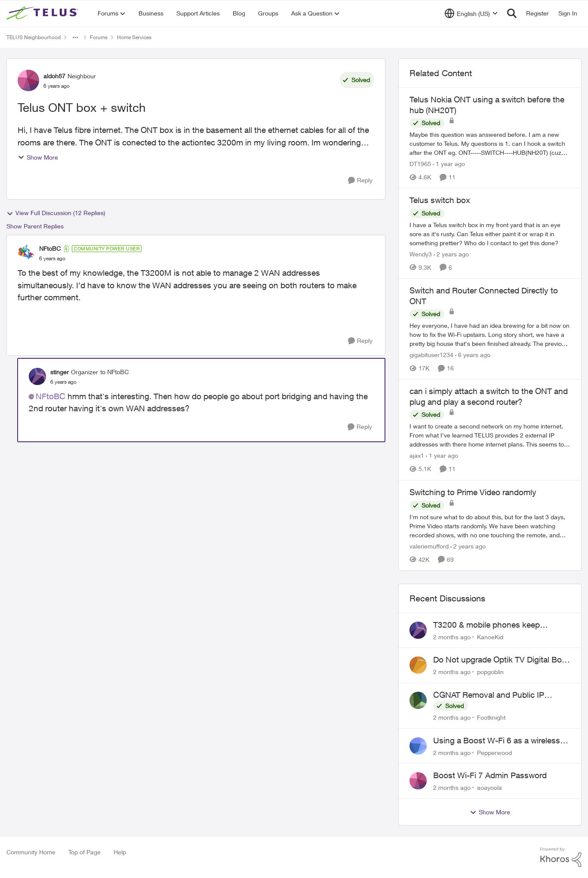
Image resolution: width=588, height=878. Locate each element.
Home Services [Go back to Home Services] (134, 37)
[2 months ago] (452, 636)
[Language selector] (471, 13)
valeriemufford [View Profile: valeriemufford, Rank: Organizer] (429, 546)
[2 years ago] (451, 254)
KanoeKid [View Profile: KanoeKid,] (490, 636)
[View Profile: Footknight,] (418, 700)
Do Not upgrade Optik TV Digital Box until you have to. (500, 660)
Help (120, 852)
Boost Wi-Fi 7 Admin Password (490, 775)
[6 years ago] (473, 355)
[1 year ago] (449, 164)
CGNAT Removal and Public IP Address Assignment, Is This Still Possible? (493, 695)
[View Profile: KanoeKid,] (418, 630)
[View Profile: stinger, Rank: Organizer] (37, 376)
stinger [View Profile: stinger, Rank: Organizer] (60, 372)
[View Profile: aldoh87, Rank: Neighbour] (28, 80)
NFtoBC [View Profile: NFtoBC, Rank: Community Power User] (50, 248)
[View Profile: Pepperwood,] (418, 746)
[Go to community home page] (43, 13)
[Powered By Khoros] (561, 857)
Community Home (31, 852)
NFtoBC (51, 396)
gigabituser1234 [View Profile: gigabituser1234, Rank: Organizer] (431, 355)
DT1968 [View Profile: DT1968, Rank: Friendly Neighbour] (420, 164)
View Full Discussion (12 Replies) (56, 213)
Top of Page (85, 852)
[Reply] (360, 180)
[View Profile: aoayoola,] (418, 781)
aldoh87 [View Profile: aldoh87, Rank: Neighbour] (54, 76)
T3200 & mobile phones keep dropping (486, 625)
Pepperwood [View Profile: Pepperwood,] (494, 752)
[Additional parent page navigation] (75, 37)
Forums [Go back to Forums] (99, 37)
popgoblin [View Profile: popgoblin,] (490, 672)
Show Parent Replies (35, 226)
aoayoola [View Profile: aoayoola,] (489, 787)
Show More (38, 157)
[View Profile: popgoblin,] (418, 665)
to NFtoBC (114, 372)
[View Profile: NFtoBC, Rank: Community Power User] (26, 253)
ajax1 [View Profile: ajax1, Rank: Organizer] (417, 456)
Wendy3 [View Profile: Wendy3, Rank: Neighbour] (421, 254)
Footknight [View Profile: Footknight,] (491, 717)
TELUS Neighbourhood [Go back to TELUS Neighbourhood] (34, 37)
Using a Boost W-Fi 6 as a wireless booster (497, 741)
